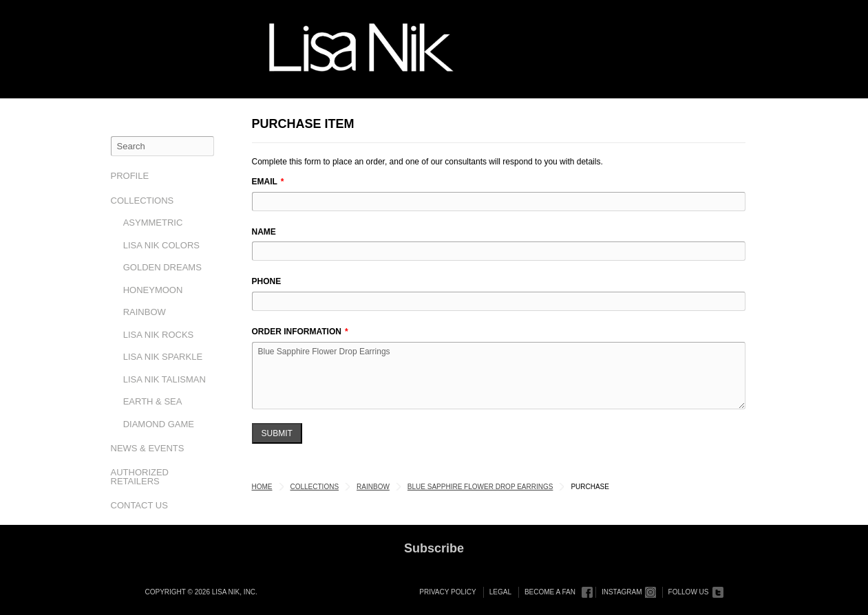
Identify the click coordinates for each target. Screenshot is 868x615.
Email (265, 182)
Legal (500, 592)
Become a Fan (550, 592)
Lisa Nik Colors (161, 245)
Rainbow (145, 312)
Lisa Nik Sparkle (163, 357)
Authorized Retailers (140, 477)
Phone (267, 281)
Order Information (297, 332)
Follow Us (689, 592)
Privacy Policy (447, 592)
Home (262, 487)
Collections (142, 201)
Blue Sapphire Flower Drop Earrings (499, 376)
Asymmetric (153, 223)
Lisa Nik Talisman (165, 379)
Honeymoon (153, 290)
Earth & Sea (153, 401)
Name (264, 232)
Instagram (622, 592)
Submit (277, 433)
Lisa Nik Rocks (159, 335)
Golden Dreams (162, 267)
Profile (130, 176)
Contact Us (139, 505)
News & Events (148, 448)
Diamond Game (159, 424)
